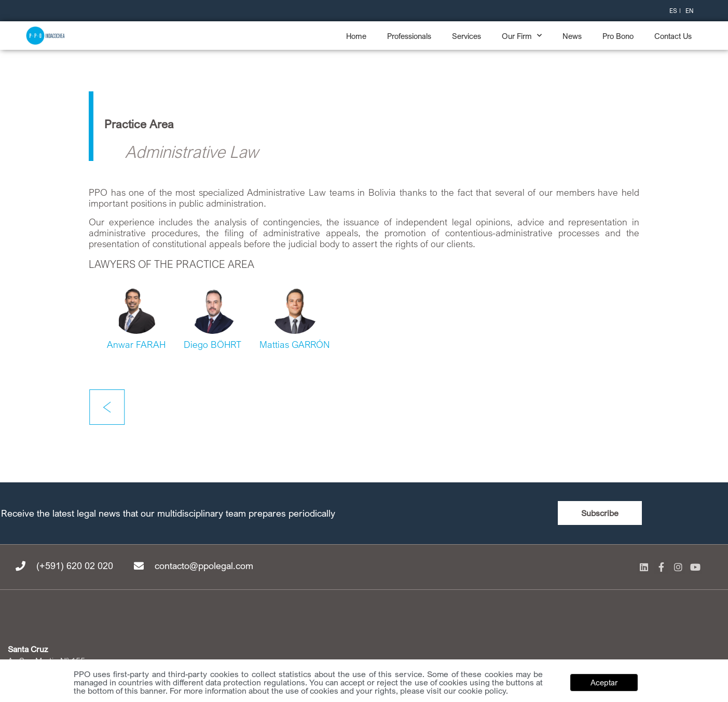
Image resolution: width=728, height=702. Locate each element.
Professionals (409, 36)
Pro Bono (618, 36)
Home (356, 36)
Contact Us (673, 36)
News (572, 36)
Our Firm (522, 36)
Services (466, 36)
